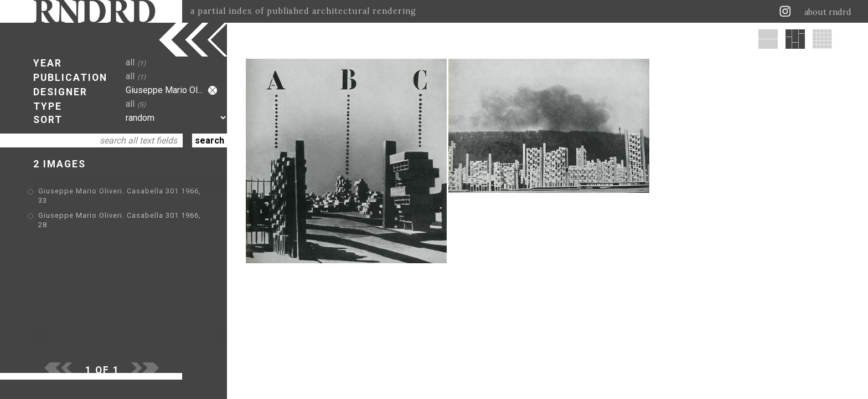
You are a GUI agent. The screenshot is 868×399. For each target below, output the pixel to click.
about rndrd (828, 12)
